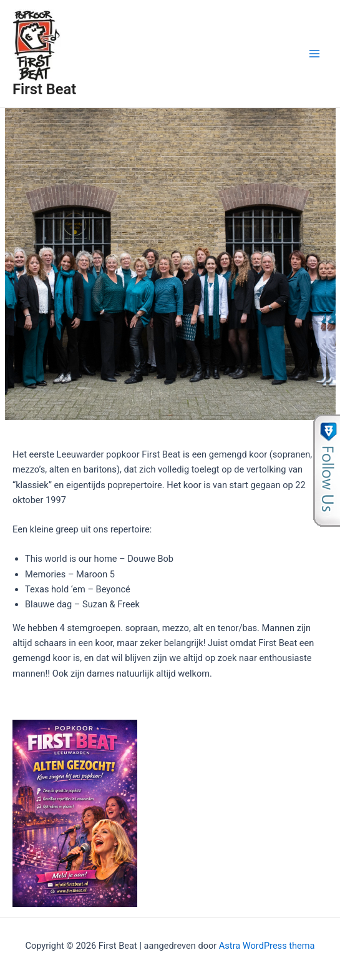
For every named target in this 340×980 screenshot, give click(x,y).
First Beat (44, 89)
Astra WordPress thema (267, 946)
